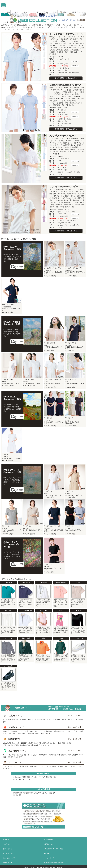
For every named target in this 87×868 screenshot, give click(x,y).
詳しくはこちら (74, 715)
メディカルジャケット (26, 610)
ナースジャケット (61, 583)
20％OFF (75, 117)
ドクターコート (44, 583)
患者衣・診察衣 (26, 638)
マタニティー (44, 610)
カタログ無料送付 (43, 789)
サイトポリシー (7, 854)
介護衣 (43, 638)
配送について (49, 844)
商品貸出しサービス (44, 774)
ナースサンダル (8, 666)
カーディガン (8, 638)
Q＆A (46, 854)
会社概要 (5, 840)
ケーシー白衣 (26, 583)
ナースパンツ (8, 610)
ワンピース (79, 583)
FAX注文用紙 (7, 863)
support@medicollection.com (54, 863)
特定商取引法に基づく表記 (53, 849)
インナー (79, 610)
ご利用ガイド (7, 844)
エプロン (61, 610)
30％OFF (75, 66)
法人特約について (8, 858)
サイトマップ (49, 858)
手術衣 (61, 638)
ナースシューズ (79, 638)
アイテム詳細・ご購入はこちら (66, 78)
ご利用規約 (48, 840)
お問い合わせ (7, 849)
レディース (75, 62)
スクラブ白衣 (8, 583)
